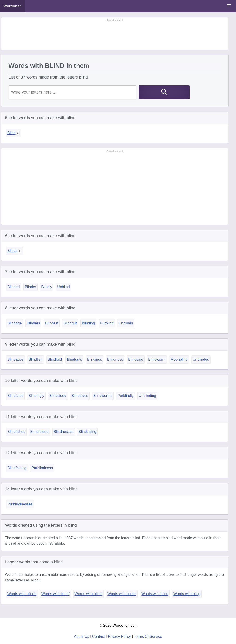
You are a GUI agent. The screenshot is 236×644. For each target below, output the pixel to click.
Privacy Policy (119, 636)
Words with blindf (56, 594)
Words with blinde (22, 594)
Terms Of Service (148, 636)
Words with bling (187, 594)
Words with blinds (122, 594)
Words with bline (155, 594)
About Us (82, 636)
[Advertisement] (115, 34)
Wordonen (13, 6)
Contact (99, 636)
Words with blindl (89, 594)
